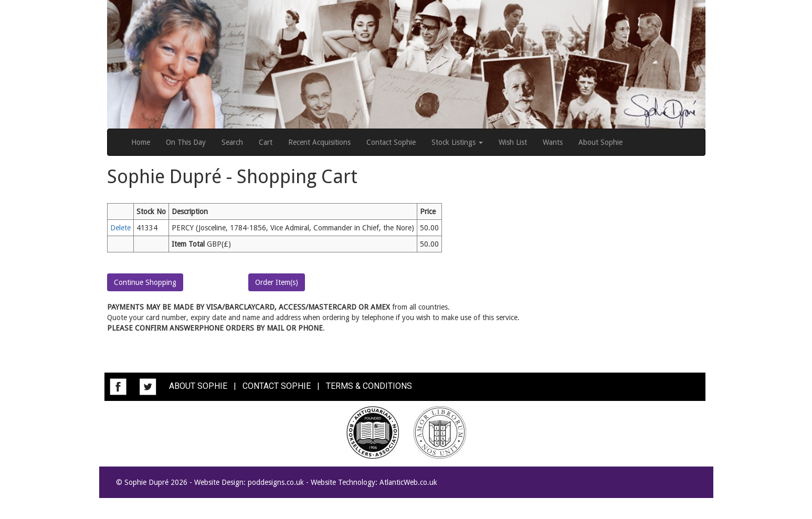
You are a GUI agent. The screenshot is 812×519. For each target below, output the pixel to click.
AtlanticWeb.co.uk (408, 482)
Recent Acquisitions (319, 142)
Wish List (513, 142)
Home (141, 142)
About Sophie (600, 142)
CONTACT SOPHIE (277, 386)
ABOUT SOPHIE (198, 386)
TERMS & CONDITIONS (369, 386)
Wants (553, 142)
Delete (120, 228)
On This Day (186, 142)
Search (232, 142)
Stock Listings (457, 142)
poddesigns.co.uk (276, 482)
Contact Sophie (391, 142)
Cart (266, 142)
